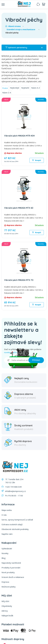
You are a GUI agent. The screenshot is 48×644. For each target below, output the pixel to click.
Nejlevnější (15, 88)
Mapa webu (7, 510)
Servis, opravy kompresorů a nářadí (17, 520)
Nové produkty (8, 572)
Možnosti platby (9, 587)
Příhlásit (36, 360)
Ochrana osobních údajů (12, 524)
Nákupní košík (7, 616)
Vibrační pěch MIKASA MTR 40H (19, 136)
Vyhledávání (7, 549)
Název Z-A (7, 93)
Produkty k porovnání (11, 568)
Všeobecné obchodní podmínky (15, 529)
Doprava (5, 582)
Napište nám (7, 534)
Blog (4, 558)
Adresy (5, 611)
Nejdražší (25, 88)
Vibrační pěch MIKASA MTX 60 (19, 208)
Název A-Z (36, 88)
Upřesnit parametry (24, 48)
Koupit (37, 160)
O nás (4, 515)
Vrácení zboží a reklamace (13, 577)
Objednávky (7, 606)
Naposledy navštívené (11, 563)
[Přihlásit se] (16, 360)
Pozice (5, 88)
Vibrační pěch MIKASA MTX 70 (19, 280)
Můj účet (5, 601)
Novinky (5, 553)
